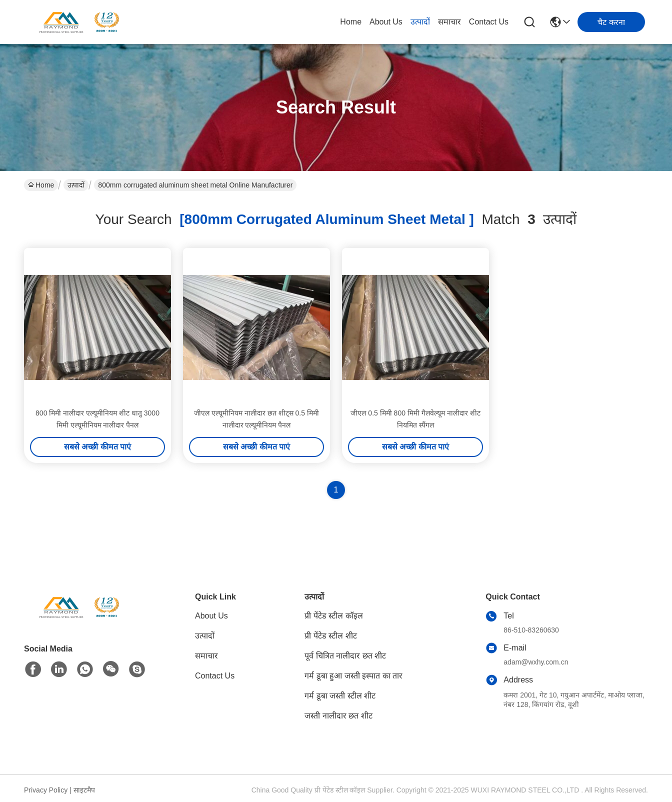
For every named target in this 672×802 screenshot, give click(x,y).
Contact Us (489, 22)
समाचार (449, 22)
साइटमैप (84, 790)
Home (351, 22)
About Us (386, 22)
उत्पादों (420, 22)
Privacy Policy (46, 790)
